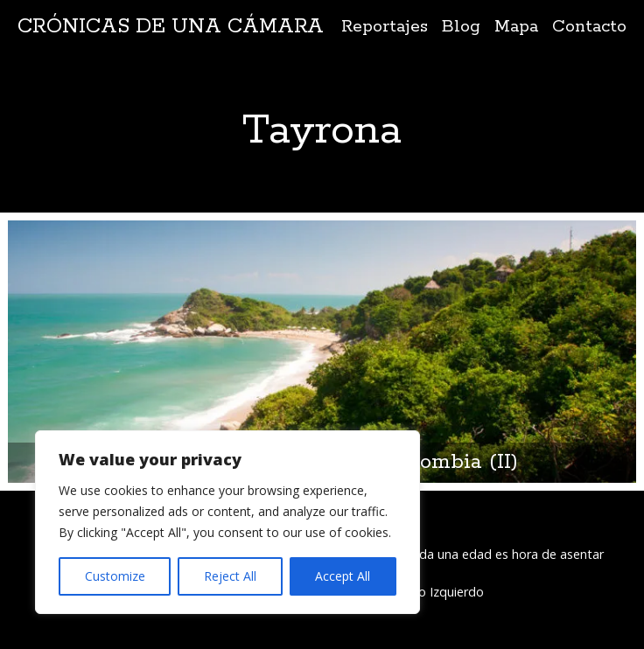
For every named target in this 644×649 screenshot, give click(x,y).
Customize (115, 576)
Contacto (589, 27)
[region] (227, 522)
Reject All (230, 576)
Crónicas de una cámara (171, 27)
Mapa (516, 27)
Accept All (343, 576)
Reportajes (385, 27)
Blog (461, 27)
